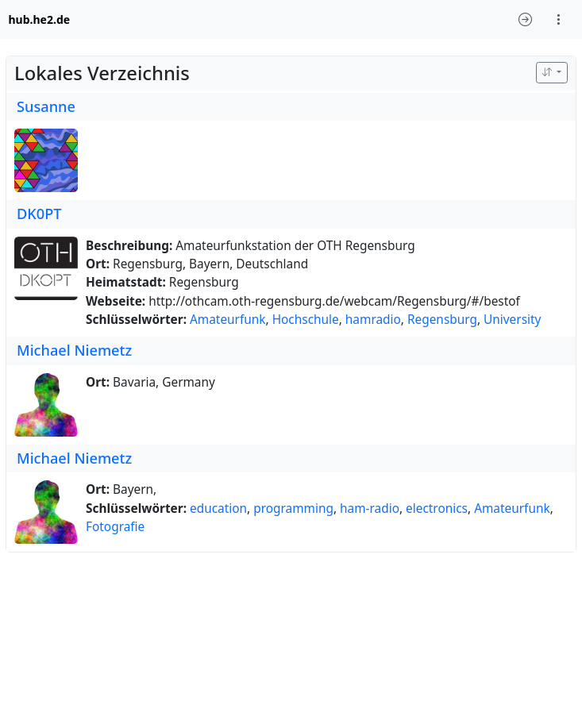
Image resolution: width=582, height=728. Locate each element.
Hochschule (306, 320)
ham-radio (370, 508)
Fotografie (115, 527)
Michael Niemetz (74, 350)
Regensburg (442, 320)
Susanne (46, 106)
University (512, 320)
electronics (437, 508)
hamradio (373, 320)
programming (293, 508)
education (218, 508)
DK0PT (39, 214)
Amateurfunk (228, 320)
